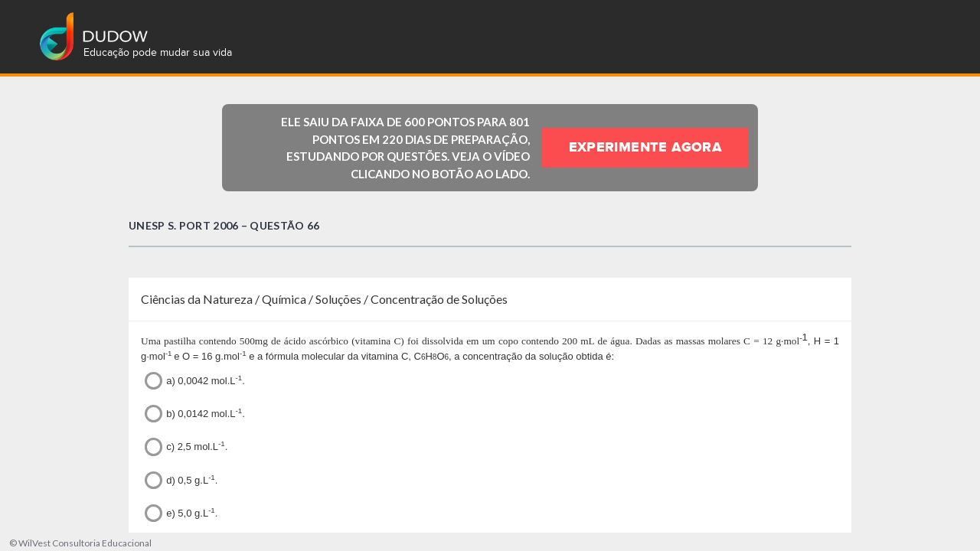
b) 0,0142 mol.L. (195, 414)
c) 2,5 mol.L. (186, 447)
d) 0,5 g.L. (181, 480)
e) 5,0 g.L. (181, 513)
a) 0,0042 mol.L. (195, 381)
